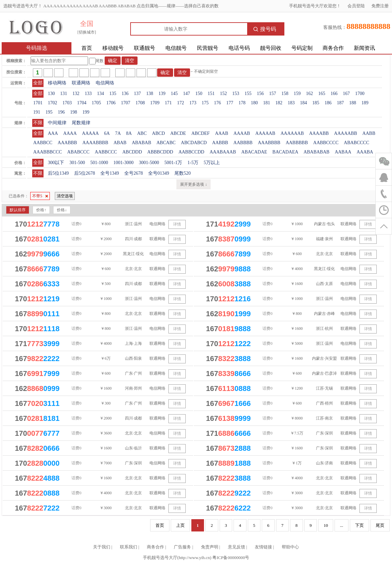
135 (113, 94)
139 (162, 94)
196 (61, 112)
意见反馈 (237, 547)
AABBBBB (297, 143)
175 (205, 103)
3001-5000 (149, 163)
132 (76, 94)
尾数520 (183, 173)
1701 (38, 103)
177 (230, 103)
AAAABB (319, 133)
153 (236, 94)
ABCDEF (200, 133)
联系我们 (129, 547)
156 (260, 94)
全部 (38, 83)
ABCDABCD (194, 143)
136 (125, 94)
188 (353, 103)
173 (193, 103)
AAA (53, 133)
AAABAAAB (223, 152)
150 (199, 94)
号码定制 (302, 48)
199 (86, 112)
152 (223, 94)
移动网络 (57, 83)
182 (279, 103)
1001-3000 (123, 163)
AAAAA (91, 133)
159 (297, 94)
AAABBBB (269, 143)
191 (37, 112)
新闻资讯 (364, 48)
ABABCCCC (356, 143)
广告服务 (182, 547)
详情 (177, 224)
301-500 (77, 163)
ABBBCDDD (160, 152)
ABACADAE (254, 152)
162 (309, 94)
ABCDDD (132, 152)
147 (187, 94)
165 (322, 94)
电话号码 (239, 48)
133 (88, 94)
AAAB (222, 133)
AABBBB (243, 143)
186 (328, 103)
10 (326, 525)
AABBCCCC (326, 143)
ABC (142, 133)
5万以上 (212, 163)
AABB (369, 133)
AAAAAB (265, 133)
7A (118, 133)
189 (365, 103)
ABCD (159, 133)
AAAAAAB (292, 133)
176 (217, 103)
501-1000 (99, 163)
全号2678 (134, 173)
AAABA (365, 152)
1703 (67, 103)
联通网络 (81, 83)
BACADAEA (285, 152)
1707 (126, 103)
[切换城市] (87, 32)
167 (346, 94)
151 (211, 94)
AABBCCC (106, 152)
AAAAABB (346, 133)
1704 (82, 103)
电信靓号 (176, 48)
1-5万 (193, 163)
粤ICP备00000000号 (231, 558)
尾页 (380, 525)
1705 (96, 103)
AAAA (70, 133)
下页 (359, 525)
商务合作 (333, 48)
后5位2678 (85, 173)
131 (64, 94)
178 (242, 103)
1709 (155, 103)
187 (340, 103)
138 (150, 94)
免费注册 (380, 6)
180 (254, 103)
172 (181, 103)
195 (49, 112)
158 (285, 94)
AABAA (343, 152)
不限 (38, 123)
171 (168, 103)
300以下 (56, 163)
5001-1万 (173, 163)
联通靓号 (145, 48)
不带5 (40, 196)
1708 (140, 103)
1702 (52, 103)
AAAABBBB (95, 143)
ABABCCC (78, 152)
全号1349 (110, 173)
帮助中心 (290, 547)
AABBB (220, 143)
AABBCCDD (191, 152)
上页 (180, 525)
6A (107, 133)
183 (291, 103)
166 (334, 94)
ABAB (120, 143)
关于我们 (102, 547)
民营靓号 (208, 48)
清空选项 (65, 196)
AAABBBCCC (48, 152)
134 (100, 94)
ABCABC (166, 143)
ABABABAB (317, 152)
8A (129, 133)
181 (267, 103)
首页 (87, 48)
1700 (360, 94)
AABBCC (43, 143)
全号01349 (159, 173)
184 (303, 103)
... (342, 525)
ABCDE (178, 133)
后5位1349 (58, 173)
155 (248, 94)
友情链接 (263, 547)
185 (316, 103)
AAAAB (242, 133)
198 (74, 112)
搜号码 (265, 29)
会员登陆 (356, 6)
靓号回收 (271, 48)
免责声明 (210, 547)
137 (137, 94)
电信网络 (105, 83)
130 (51, 94)
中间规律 (57, 123)
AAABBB (67, 143)
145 (174, 94)
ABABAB (142, 143)
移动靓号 (113, 48)
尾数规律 (81, 123)
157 (273, 94)
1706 (111, 103)
